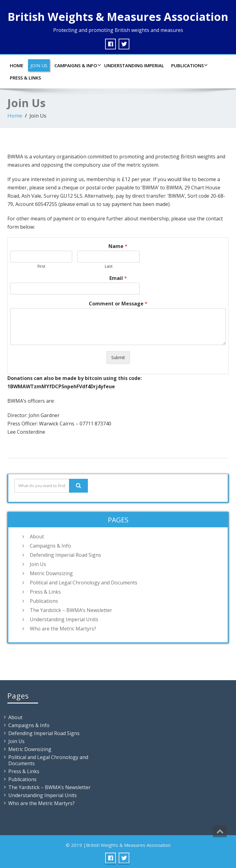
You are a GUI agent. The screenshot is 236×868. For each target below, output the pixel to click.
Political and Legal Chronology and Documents (84, 583)
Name (118, 246)
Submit (118, 357)
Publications (189, 65)
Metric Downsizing (51, 573)
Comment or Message (118, 304)
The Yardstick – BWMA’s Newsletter (71, 610)
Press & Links (25, 78)
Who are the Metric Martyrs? (63, 629)
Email (118, 278)
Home (17, 65)
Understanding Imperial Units (64, 619)
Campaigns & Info (77, 65)
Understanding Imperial (134, 65)
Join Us (39, 65)
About (37, 537)
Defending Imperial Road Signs (65, 555)
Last (109, 266)
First (41, 266)
